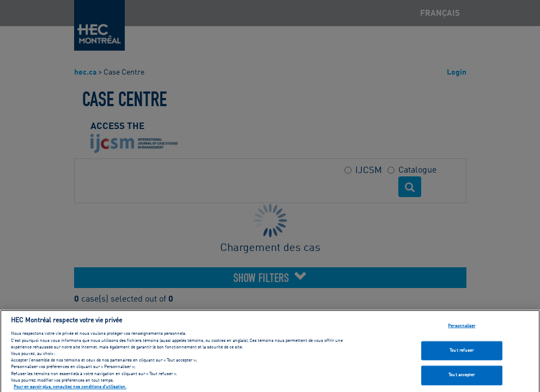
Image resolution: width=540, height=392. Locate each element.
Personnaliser (462, 329)
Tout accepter (462, 378)
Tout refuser (462, 353)
